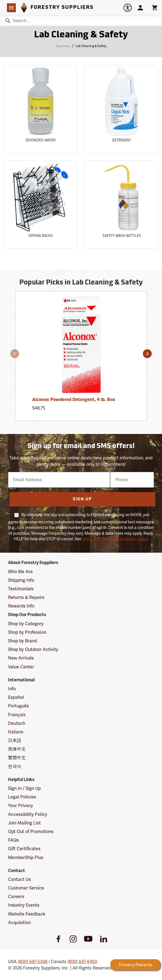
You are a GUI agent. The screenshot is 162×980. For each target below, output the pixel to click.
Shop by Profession (27, 632)
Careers (16, 897)
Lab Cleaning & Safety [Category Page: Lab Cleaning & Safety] (81, 35)
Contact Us (19, 879)
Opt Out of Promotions (31, 832)
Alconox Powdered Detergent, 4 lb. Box (74, 400)
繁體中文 (17, 758)
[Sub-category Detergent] (121, 109)
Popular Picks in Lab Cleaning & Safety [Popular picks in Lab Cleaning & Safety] (81, 283)
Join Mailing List (24, 823)
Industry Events (24, 905)
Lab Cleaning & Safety (91, 46)
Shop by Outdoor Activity (33, 649)
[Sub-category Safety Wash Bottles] (121, 205)
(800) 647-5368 (33, 962)
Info (12, 689)
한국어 (15, 766)
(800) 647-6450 (82, 962)
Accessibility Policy (28, 814)
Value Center (21, 667)
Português (18, 706)
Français (17, 715)
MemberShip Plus (26, 858)
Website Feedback (27, 914)
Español (16, 697)
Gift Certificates (24, 849)
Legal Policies (22, 797)
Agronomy (63, 46)
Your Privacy (21, 806)
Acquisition (19, 923)
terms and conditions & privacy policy (115, 539)
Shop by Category (26, 624)
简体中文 (17, 749)
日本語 (15, 740)
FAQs (13, 840)
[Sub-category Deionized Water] (40, 109)
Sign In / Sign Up (24, 788)
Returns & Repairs (26, 597)
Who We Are (20, 572)
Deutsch (17, 723)
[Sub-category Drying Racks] (40, 205)
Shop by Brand (22, 641)
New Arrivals (21, 658)
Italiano (16, 732)
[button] (15, 354)
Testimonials (21, 589)
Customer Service (26, 888)
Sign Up (82, 499)
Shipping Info (21, 580)
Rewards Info (21, 606)
